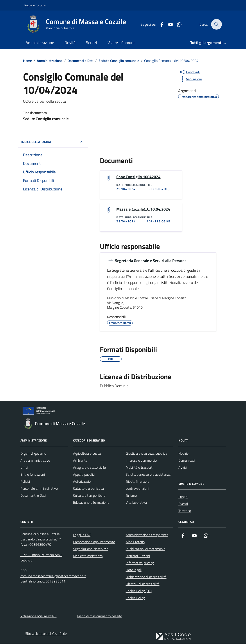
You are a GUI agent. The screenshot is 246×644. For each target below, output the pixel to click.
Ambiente (80, 461)
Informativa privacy (140, 563)
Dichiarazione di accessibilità (146, 577)
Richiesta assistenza (88, 556)
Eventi (183, 504)
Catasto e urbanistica (88, 489)
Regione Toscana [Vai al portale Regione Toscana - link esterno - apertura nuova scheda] (35, 5)
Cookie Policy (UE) (139, 591)
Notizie (183, 454)
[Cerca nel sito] (216, 24)
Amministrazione (40, 43)
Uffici (24, 468)
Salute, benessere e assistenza (148, 475)
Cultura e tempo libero (89, 496)
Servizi (92, 43)
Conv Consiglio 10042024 (138, 177)
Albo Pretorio (135, 542)
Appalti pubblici (84, 475)
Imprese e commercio (141, 461)
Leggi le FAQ (82, 535)
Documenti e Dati (33, 496)
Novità (70, 43)
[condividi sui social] (189, 72)
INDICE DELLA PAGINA (53, 142)
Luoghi (183, 497)
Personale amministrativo (39, 489)
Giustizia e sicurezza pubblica (146, 454)
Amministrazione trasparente (147, 535)
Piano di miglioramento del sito (100, 616)
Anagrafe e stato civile (89, 468)
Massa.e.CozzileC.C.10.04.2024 (143, 209)
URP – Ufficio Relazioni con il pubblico (41, 558)
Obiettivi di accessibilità (143, 584)
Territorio (185, 511)
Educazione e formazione (91, 503)
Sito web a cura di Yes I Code (46, 634)
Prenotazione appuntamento (94, 542)
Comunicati (187, 461)
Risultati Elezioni (138, 556)
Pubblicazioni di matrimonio (145, 549)
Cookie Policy (135, 598)
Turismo (131, 496)
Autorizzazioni (83, 482)
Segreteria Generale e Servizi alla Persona (147, 261)
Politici (25, 482)
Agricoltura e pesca (87, 454)
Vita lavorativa (136, 503)
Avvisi (183, 468)
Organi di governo (33, 454)
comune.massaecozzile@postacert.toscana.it (53, 576)
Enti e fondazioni (33, 475)
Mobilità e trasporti (139, 468)
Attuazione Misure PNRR (39, 616)
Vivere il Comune (121, 43)
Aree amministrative (35, 461)
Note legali (134, 570)
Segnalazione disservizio (91, 549)
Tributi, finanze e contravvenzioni (137, 485)
